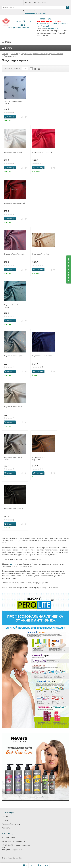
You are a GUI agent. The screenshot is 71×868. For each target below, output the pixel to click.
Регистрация (40, 2)
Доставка (6, 817)
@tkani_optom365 (52, 28)
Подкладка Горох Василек (42, 356)
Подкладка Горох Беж (40, 254)
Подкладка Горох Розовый (14, 254)
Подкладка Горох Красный (42, 152)
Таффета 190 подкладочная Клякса (14, 102)
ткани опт (13, 564)
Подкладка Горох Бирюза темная (13, 306)
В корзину (9, 117)
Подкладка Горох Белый (13, 152)
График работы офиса (11, 824)
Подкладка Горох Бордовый (14, 203)
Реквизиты (6, 828)
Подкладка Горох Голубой (13, 356)
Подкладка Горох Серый (13, 407)
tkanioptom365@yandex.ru (15, 841)
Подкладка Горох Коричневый (39, 459)
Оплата (5, 820)
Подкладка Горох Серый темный (13, 459)
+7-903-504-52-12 (44, 19)
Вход (28, 2)
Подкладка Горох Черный (13, 508)
